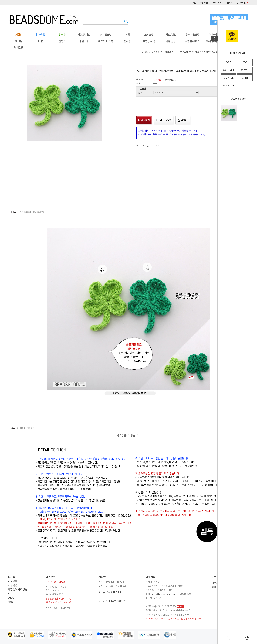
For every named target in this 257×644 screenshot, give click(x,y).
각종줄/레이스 (192, 41)
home (140, 52)
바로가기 (189, 131)
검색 (125, 21)
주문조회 (229, 3)
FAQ (245, 62)
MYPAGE (228, 78)
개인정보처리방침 (18, 589)
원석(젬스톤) (192, 35)
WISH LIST (229, 86)
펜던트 (62, 41)
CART (245, 78)
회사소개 (13, 577)
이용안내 (13, 581)
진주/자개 (214, 35)
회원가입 (204, 3)
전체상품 (19, 48)
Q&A (228, 62)
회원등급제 (228, 70)
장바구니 (242, 3)
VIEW (180, 606)
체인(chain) (149, 41)
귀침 (127, 35)
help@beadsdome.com (164, 594)
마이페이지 (216, 3)
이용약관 (13, 585)
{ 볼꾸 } (84, 41)
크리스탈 (149, 35)
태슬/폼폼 (171, 41)
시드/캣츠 (171, 35)
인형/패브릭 (170, 52)
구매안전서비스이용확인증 (112, 601)
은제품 (127, 41)
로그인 (193, 3)
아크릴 (19, 41)
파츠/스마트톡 (106, 41)
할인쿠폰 (245, 70)
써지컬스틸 (106, 35)
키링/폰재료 (84, 35)
